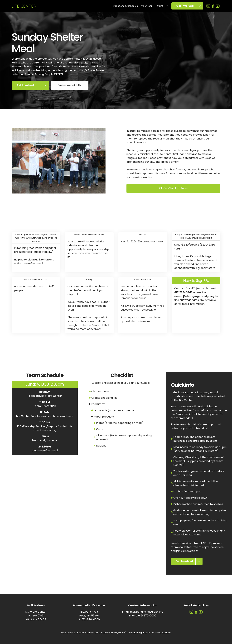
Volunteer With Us (70, 85)
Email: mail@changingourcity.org (143, 612)
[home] (24, 6)
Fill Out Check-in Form (173, 188)
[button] (163, 6)
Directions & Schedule (126, 6)
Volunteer (147, 6)
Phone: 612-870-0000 (143, 616)
